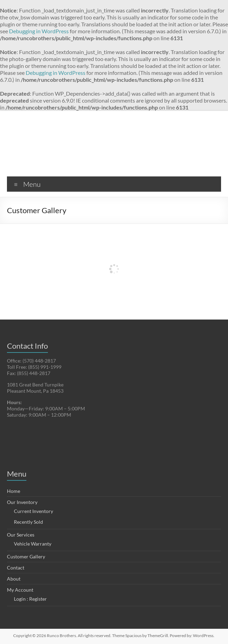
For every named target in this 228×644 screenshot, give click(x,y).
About (14, 579)
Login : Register (30, 599)
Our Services (21, 535)
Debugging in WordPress (39, 31)
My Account (20, 590)
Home (14, 491)
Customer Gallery (26, 556)
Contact (16, 568)
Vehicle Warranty (33, 544)
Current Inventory (33, 511)
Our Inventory (22, 502)
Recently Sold (28, 522)
